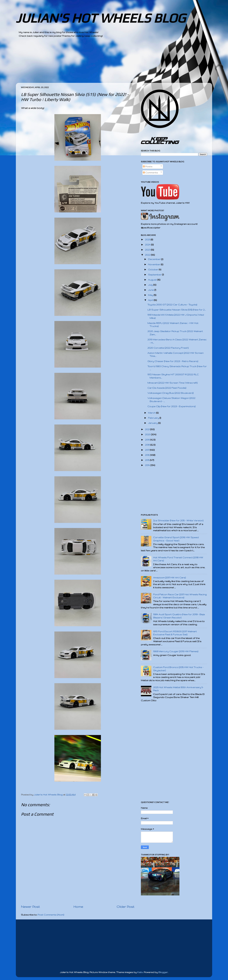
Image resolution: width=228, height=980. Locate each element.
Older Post (125, 907)
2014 (148, 465)
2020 (148, 434)
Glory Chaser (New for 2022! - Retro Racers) (173, 361)
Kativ (140, 972)
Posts (148, 166)
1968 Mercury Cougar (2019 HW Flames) (176, 651)
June (151, 290)
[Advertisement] (106, 62)
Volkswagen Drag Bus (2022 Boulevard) (170, 393)
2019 (148, 440)
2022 (148, 255)
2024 (148, 245)
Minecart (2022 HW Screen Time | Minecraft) (173, 383)
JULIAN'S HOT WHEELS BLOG (101, 18)
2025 (148, 240)
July (151, 285)
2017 (147, 450)
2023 (148, 250)
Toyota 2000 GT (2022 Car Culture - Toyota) (172, 305)
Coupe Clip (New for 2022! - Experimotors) (172, 406)
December (154, 259)
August (153, 280)
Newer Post (30, 907)
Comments (150, 173)
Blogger (163, 972)
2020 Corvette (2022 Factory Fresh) (168, 348)
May (151, 295)
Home (78, 907)
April (151, 300)
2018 (148, 445)
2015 (147, 460)
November (154, 264)
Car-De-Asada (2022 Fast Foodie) (167, 388)
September (155, 275)
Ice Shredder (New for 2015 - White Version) (178, 520)
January (153, 423)
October (153, 270)
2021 (148, 429)
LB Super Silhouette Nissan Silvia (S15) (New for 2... (177, 310)
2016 (148, 455)
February (154, 418)
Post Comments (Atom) (51, 915)
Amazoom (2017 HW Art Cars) (169, 578)
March (152, 413)
